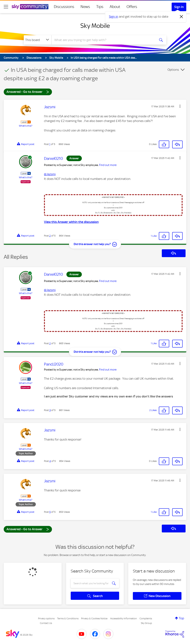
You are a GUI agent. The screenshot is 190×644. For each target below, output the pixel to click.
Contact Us (46, 623)
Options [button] (173, 70)
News (85, 7)
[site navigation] (6, 7)
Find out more (108, 165)
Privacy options (46, 618)
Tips (100, 7)
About (115, 7)
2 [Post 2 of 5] (50, 236)
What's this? (26, 126)
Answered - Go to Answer (28, 92)
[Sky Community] (30, 7)
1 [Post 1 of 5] (50, 144)
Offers (132, 7)
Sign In (179, 7)
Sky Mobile (95, 26)
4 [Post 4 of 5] (50, 461)
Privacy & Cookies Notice (94, 618)
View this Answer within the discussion (71, 222)
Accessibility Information (124, 618)
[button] (180, 106)
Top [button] (181, 618)
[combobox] (103, 40)
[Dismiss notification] (181, 17)
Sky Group (146, 623)
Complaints (146, 618)
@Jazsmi (50, 174)
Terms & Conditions (68, 618)
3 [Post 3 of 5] (50, 410)
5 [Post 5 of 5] (50, 512)
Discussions (64, 7)
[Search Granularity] (38, 40)
